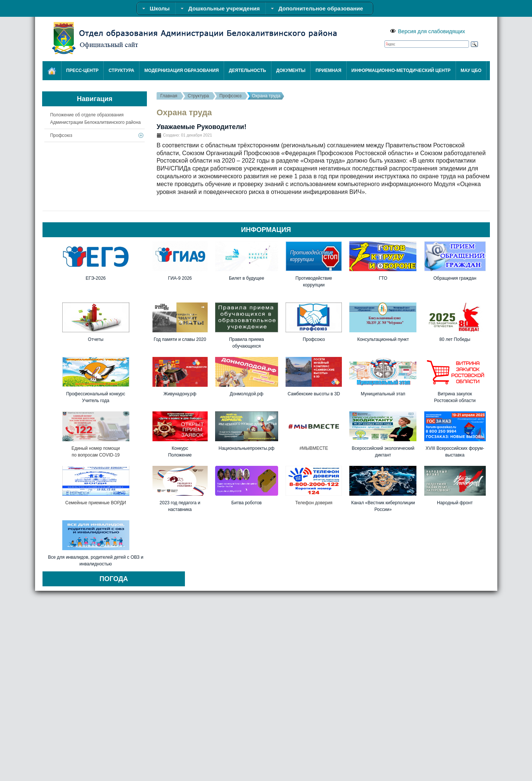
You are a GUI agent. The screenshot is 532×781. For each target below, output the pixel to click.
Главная (169, 96)
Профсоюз (231, 96)
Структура (199, 96)
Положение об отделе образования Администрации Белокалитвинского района (95, 119)
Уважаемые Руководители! (202, 127)
